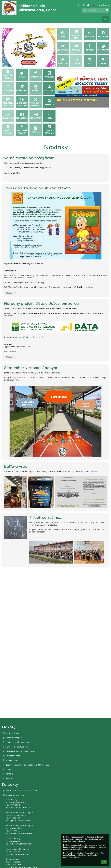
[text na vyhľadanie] (95, 10)
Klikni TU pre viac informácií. (78, 100)
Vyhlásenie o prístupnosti (17, 747)
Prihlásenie (103, 5)
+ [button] (79, 5)
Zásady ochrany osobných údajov (20, 751)
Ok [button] (104, 862)
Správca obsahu (13, 733)
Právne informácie (14, 756)
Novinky (9, 778)
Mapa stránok (12, 760)
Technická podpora (14, 738)
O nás (8, 769)
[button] (93, 5)
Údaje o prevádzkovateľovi (17, 742)
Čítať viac (11, 293)
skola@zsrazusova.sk (15, 795)
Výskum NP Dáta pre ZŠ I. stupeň (29, 337)
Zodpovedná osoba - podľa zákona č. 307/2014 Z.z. (27, 765)
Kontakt (9, 774)
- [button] (84, 5)
